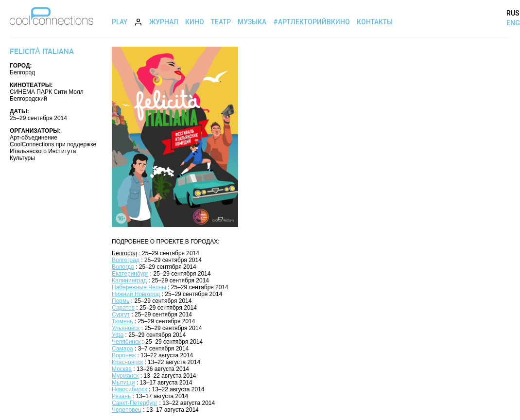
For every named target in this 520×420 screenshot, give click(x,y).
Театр (221, 22)
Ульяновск (126, 328)
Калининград (129, 280)
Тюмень (122, 321)
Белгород (124, 253)
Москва (122, 369)
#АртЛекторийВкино (312, 22)
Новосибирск (129, 389)
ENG (513, 23)
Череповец (127, 410)
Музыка (252, 22)
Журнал (164, 22)
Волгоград (126, 260)
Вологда (123, 267)
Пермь (121, 301)
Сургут (121, 315)
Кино (195, 22)
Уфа (118, 335)
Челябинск (126, 342)
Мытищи (123, 383)
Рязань (121, 396)
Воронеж (124, 355)
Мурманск (125, 376)
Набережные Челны (139, 287)
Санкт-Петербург (135, 403)
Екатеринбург (130, 274)
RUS (513, 13)
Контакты (375, 22)
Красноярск (127, 362)
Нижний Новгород (136, 294)
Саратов (123, 308)
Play (120, 22)
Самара (122, 349)
